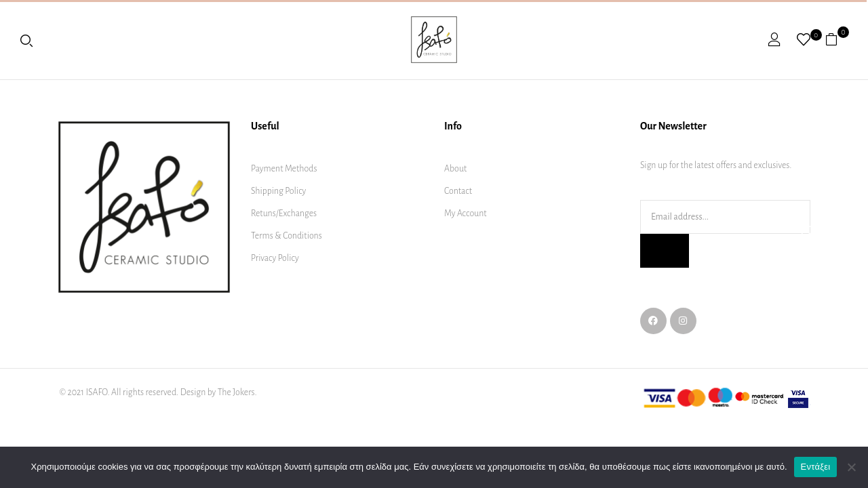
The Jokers (236, 392)
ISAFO (96, 392)
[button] (836, 39)
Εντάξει (816, 467)
